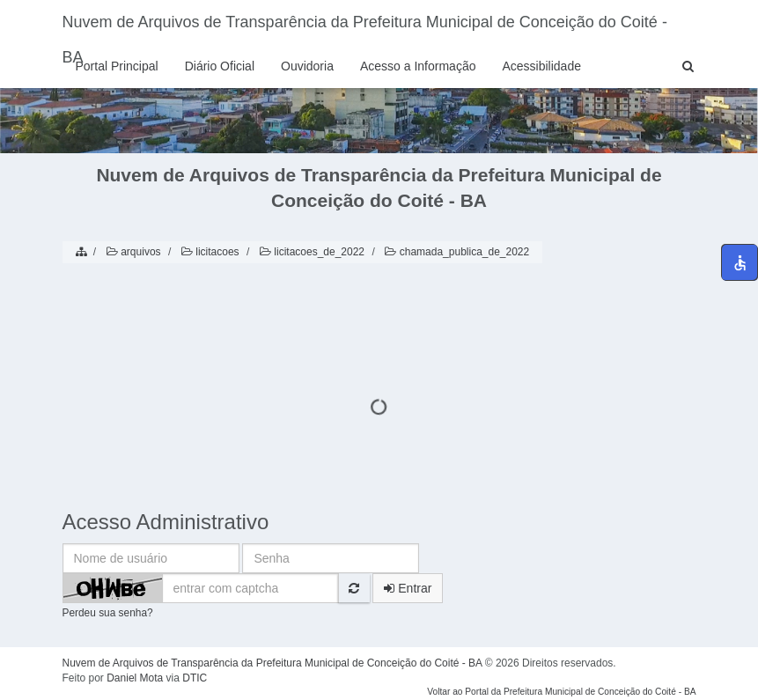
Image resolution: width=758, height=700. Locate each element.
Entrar (408, 588)
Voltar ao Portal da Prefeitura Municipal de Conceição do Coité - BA (561, 692)
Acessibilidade (541, 66)
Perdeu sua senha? (108, 613)
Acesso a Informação (418, 66)
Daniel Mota (135, 678)
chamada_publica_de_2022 (456, 252)
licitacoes (209, 252)
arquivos (132, 252)
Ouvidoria (307, 66)
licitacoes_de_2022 (311, 252)
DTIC (195, 678)
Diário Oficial (220, 66)
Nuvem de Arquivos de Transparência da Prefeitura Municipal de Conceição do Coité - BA (365, 29)
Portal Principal (117, 66)
